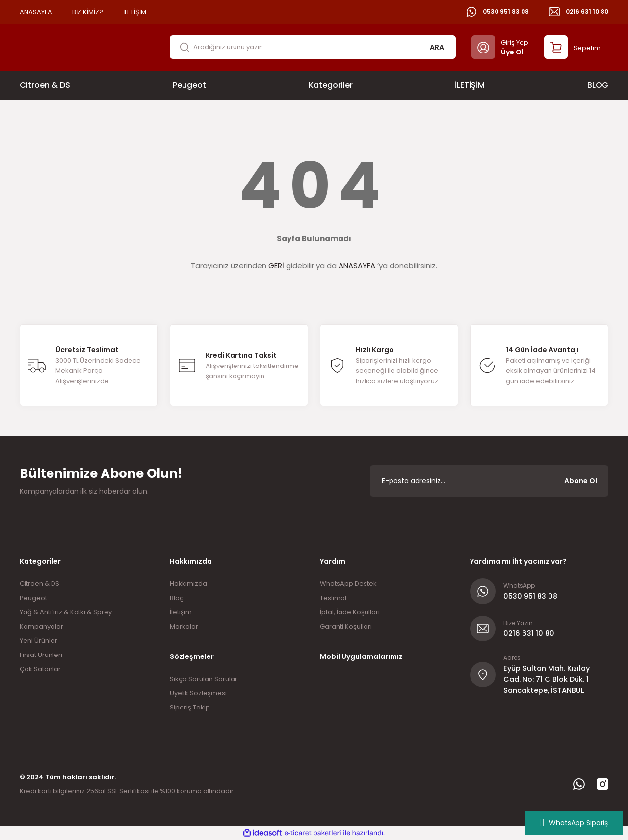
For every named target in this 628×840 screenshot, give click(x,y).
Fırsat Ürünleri (41, 655)
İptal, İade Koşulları (350, 612)
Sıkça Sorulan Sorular (204, 679)
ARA (437, 47)
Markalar (184, 626)
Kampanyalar (41, 626)
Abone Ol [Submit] (581, 481)
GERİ (276, 266)
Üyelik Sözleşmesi (198, 693)
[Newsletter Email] (489, 481)
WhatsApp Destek (348, 584)
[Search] (313, 47)
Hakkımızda (188, 584)
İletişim (181, 612)
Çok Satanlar (40, 669)
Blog (177, 598)
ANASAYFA (357, 266)
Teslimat (333, 598)
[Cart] (572, 47)
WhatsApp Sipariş (574, 823)
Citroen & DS (39, 584)
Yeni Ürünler (39, 641)
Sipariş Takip (190, 707)
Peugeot (33, 598)
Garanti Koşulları (346, 626)
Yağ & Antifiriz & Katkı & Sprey (66, 612)
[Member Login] (500, 47)
